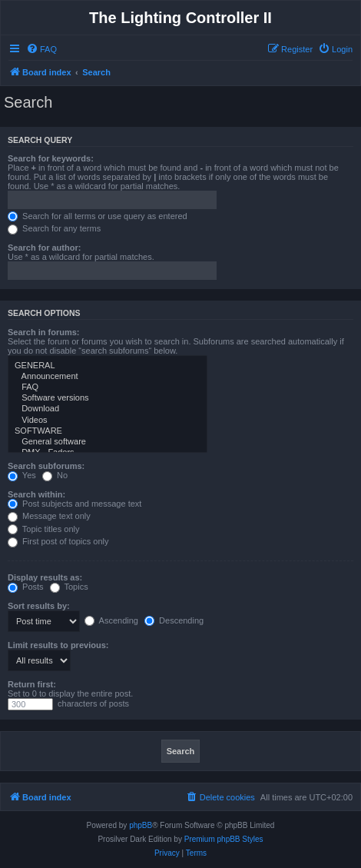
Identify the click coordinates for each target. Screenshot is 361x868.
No (55, 475)
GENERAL (108, 366)
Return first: (32, 684)
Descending (174, 620)
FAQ (108, 387)
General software (108, 442)
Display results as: (45, 577)
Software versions (108, 398)
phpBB (141, 825)
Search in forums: (44, 332)
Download (108, 409)
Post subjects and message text (75, 504)
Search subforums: (46, 466)
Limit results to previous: (58, 645)
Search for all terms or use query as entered (98, 216)
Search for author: (44, 248)
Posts (26, 587)
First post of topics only (58, 541)
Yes (22, 475)
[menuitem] (41, 49)
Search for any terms (54, 228)
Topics (69, 587)
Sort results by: (39, 606)
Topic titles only (43, 529)
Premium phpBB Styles (224, 839)
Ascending (111, 620)
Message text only (49, 516)
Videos (108, 421)
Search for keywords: (51, 158)
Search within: (36, 494)
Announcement (108, 377)
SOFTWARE (108, 431)
